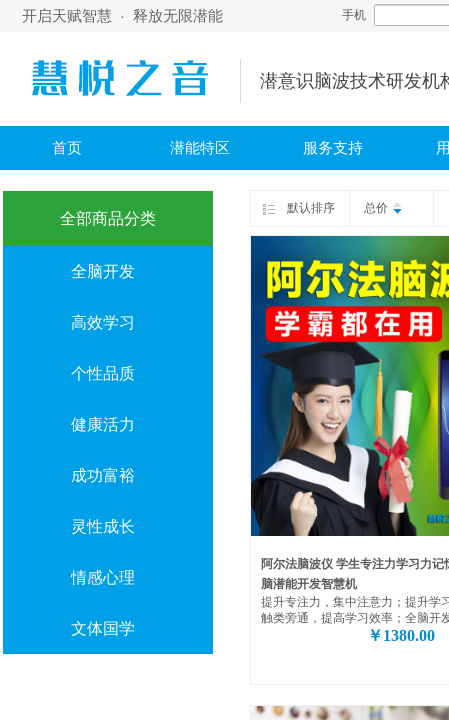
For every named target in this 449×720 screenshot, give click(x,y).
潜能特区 (200, 148)
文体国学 (103, 628)
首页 (67, 148)
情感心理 (103, 577)
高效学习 (103, 322)
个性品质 (103, 373)
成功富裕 (103, 475)
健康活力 (103, 424)
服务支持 (333, 148)
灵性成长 (103, 526)
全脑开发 (103, 271)
